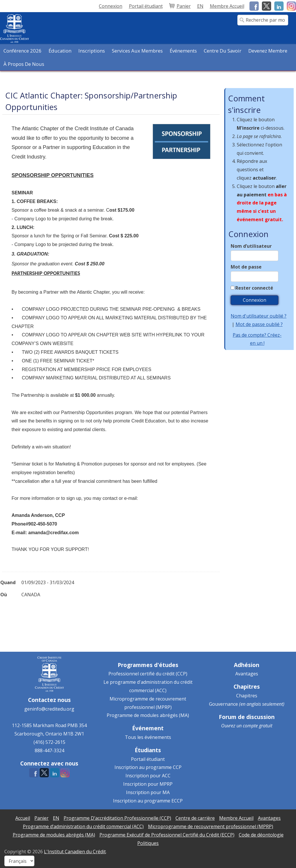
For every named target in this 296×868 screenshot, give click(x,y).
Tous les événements (148, 737)
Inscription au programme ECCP (148, 801)
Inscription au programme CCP (148, 767)
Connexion (111, 6)
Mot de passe (246, 267)
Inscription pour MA (148, 792)
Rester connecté (254, 288)
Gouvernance (223, 704)
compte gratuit (258, 726)
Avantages (247, 674)
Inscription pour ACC (148, 776)
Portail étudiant (148, 759)
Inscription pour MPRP (148, 784)
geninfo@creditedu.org (49, 709)
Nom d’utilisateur (251, 246)
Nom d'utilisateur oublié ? (259, 316)
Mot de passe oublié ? (259, 324)
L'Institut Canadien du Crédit (75, 852)
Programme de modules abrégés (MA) (148, 715)
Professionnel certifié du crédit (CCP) (148, 674)
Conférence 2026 (23, 51)
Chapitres (247, 696)
